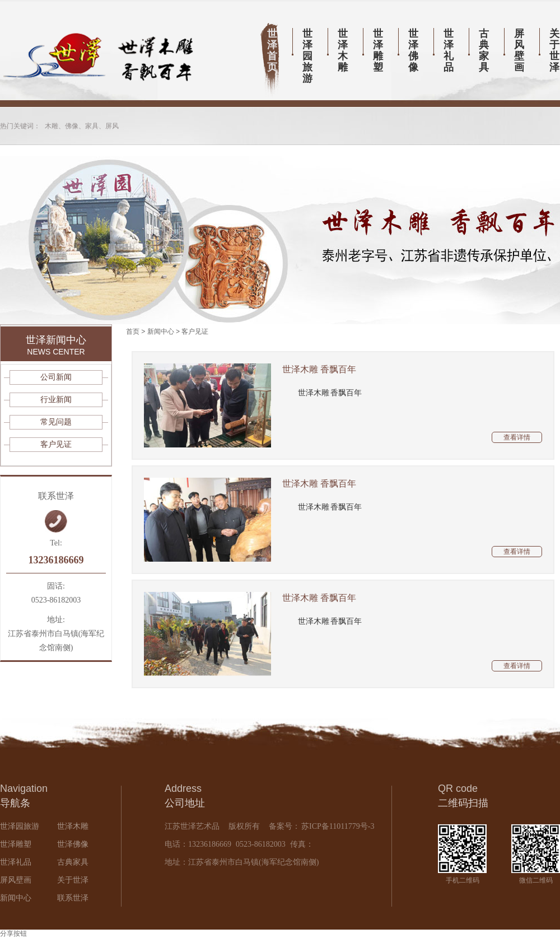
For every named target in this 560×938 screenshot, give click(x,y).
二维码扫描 (463, 803)
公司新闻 (56, 377)
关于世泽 (73, 880)
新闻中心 (161, 332)
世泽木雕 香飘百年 (319, 369)
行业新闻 (56, 400)
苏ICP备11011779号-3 (337, 826)
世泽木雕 (343, 50)
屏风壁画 (519, 50)
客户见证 (195, 332)
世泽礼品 (449, 50)
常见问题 (56, 422)
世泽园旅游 (307, 56)
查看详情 (517, 437)
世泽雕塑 (378, 50)
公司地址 (185, 803)
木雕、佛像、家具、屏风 (82, 126)
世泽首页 (272, 50)
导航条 (15, 803)
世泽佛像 (413, 50)
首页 (133, 332)
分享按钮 (13, 934)
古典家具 (484, 50)
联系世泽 (73, 898)
